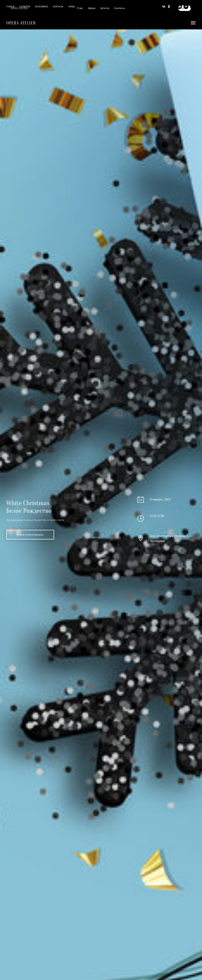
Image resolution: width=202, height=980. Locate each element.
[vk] (186, 7)
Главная (10, 7)
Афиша (72, 7)
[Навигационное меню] (193, 23)
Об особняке (42, 7)
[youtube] (193, 7)
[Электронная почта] (179, 7)
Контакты (58, 7)
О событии (25, 7)
